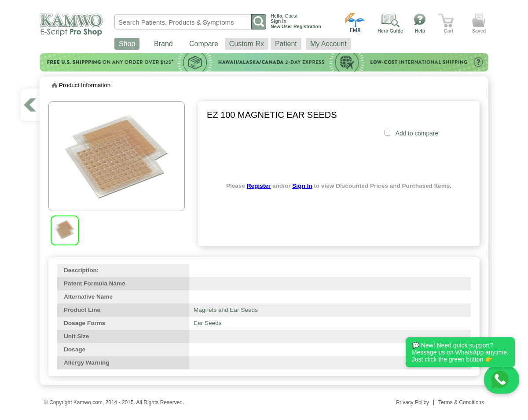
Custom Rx (247, 44)
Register (259, 186)
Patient (286, 44)
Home (54, 85)
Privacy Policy (412, 402)
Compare (204, 44)
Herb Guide (390, 31)
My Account (328, 44)
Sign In (302, 186)
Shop (127, 44)
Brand (163, 44)
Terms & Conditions (461, 402)
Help (420, 31)
